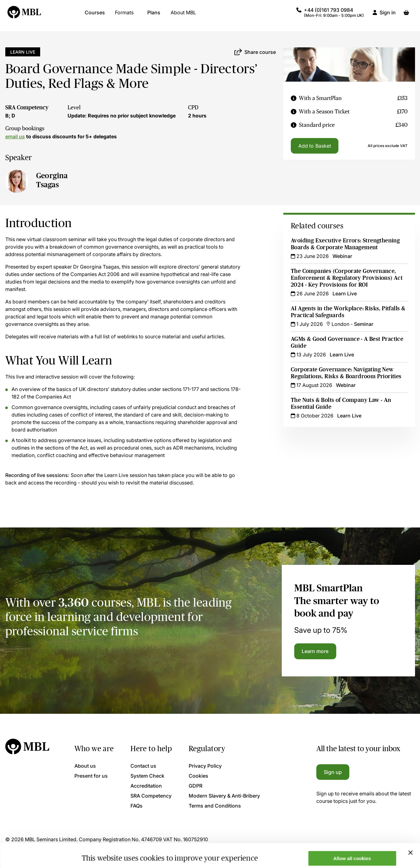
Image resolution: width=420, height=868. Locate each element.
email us (15, 136)
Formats (124, 16)
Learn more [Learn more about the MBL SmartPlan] (315, 651)
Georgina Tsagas (52, 180)
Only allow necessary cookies (352, 853)
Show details (96, 853)
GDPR (196, 786)
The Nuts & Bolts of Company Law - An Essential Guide (341, 403)
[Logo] (25, 16)
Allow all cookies (352, 834)
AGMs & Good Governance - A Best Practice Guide (347, 342)
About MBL (183, 16)
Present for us (91, 776)
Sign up (333, 772)
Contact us (143, 766)
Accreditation (146, 786)
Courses (95, 16)
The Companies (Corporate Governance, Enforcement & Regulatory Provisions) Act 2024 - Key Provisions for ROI (347, 278)
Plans (154, 16)
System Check (147, 776)
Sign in (388, 16)
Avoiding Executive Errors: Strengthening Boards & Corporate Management (345, 244)
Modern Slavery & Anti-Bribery (224, 796)
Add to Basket (315, 146)
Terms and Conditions (215, 806)
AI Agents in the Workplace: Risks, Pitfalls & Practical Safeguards (348, 312)
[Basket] (406, 16)
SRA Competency (27, 107)
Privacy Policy (205, 766)
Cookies (198, 776)
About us (85, 766)
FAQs (137, 806)
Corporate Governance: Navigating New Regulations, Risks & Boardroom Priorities (346, 373)
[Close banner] (410, 828)
